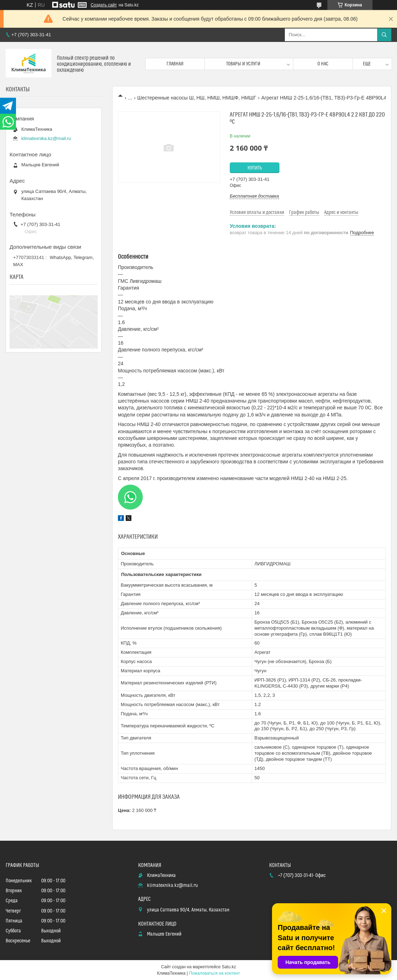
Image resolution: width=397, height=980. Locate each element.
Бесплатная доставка (254, 196)
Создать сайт (104, 5)
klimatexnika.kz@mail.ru (46, 138)
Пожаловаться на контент (214, 973)
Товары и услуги (243, 64)
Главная (175, 64)
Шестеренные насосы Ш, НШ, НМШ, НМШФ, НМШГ (197, 98)
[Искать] (384, 35)
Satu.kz (229, 967)
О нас (323, 64)
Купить (255, 168)
